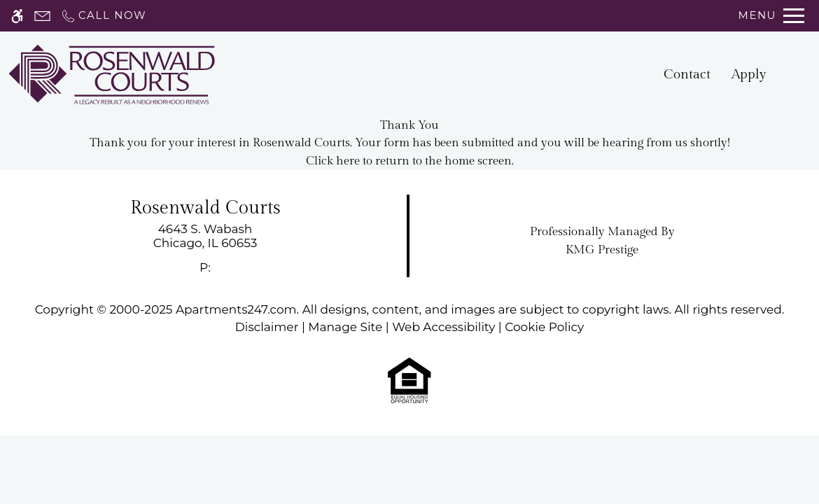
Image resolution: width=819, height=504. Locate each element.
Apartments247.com (236, 309)
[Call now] (103, 16)
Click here (333, 161)
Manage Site (345, 327)
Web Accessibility (443, 327)
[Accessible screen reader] (17, 16)
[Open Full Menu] (771, 16)
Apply (749, 74)
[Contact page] (42, 16)
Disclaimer (267, 327)
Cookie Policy (544, 327)
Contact (687, 74)
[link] (205, 236)
